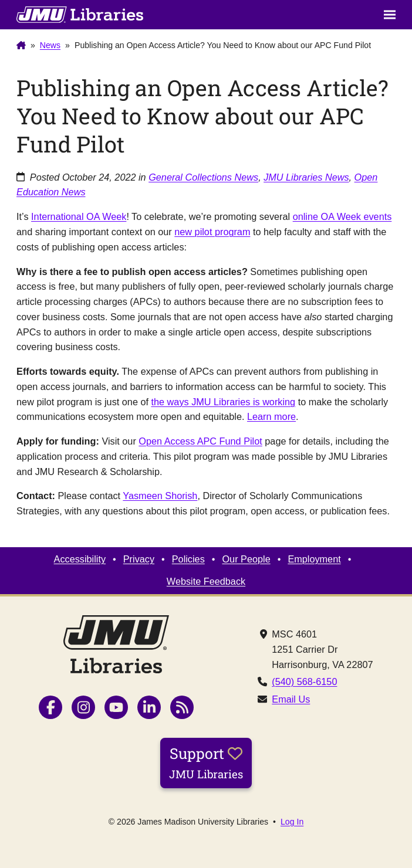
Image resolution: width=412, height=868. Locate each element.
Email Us (291, 699)
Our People (246, 559)
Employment (314, 559)
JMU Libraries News (306, 177)
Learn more (271, 416)
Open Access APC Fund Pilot (200, 441)
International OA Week (79, 216)
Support (206, 762)
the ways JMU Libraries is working (224, 402)
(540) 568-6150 (304, 681)
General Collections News (203, 177)
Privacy (139, 559)
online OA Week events (342, 216)
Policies (188, 559)
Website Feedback (206, 581)
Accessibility (80, 559)
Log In (292, 822)
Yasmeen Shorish (160, 496)
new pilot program (212, 232)
